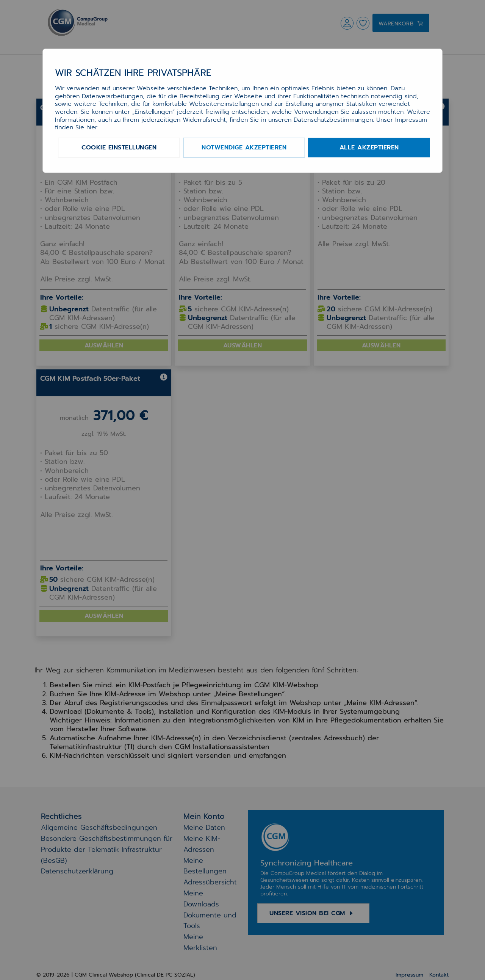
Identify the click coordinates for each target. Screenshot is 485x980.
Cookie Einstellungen (119, 148)
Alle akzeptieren (369, 148)
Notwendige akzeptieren (244, 148)
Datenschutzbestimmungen (333, 120)
